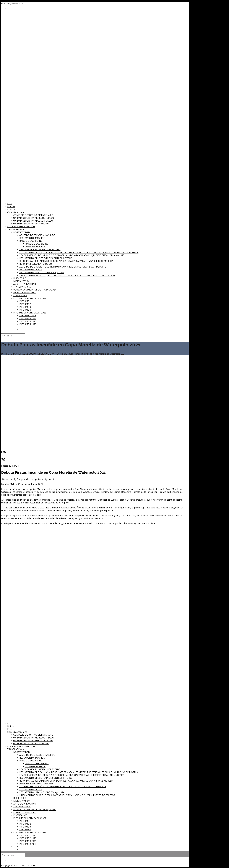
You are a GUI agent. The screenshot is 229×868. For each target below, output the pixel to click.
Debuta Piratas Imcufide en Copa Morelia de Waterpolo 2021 (53, 472)
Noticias (62, 354)
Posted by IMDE (9, 466)
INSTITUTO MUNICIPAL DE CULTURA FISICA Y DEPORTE (29, 354)
